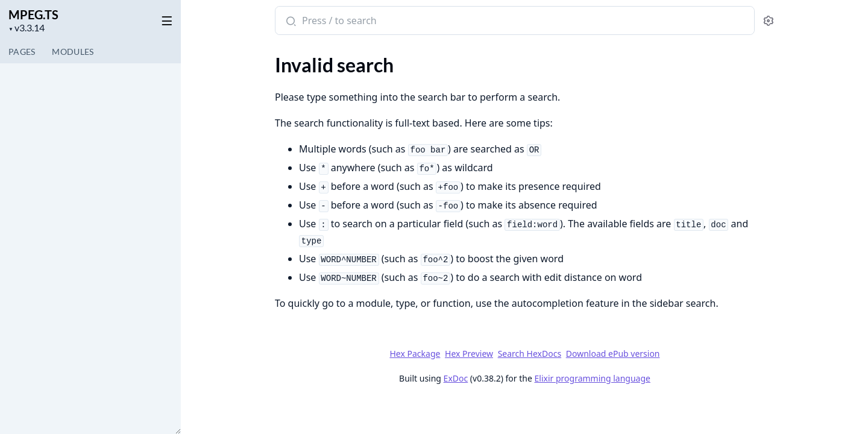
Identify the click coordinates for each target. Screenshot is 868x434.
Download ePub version (612, 354)
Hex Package (415, 354)
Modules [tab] (73, 52)
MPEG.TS (33, 14)
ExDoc (455, 378)
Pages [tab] (22, 52)
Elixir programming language (592, 378)
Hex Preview (469, 354)
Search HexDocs (529, 354)
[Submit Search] (290, 22)
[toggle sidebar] (165, 19)
